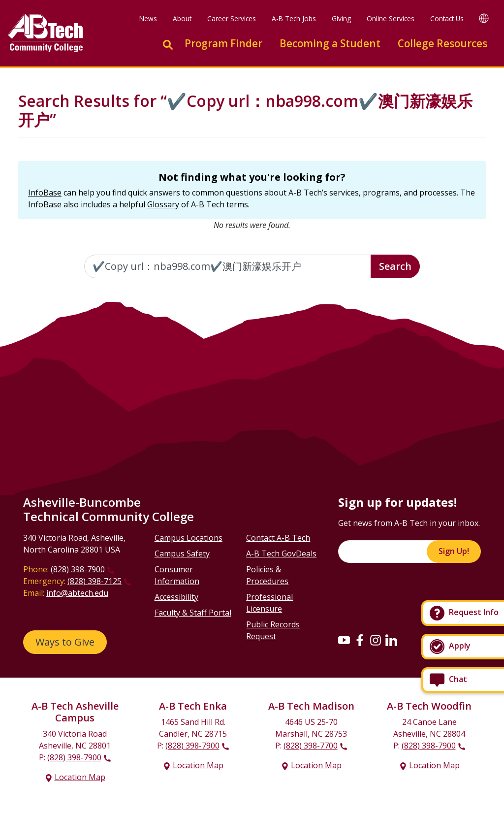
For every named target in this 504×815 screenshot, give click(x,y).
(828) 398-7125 (94, 581)
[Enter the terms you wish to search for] (228, 266)
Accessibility (176, 597)
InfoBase (45, 193)
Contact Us (447, 18)
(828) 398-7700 (311, 746)
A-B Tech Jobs (294, 18)
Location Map (80, 777)
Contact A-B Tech (278, 538)
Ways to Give (65, 642)
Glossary (163, 204)
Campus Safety (182, 554)
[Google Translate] (484, 18)
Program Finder (223, 43)
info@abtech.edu (77, 593)
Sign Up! (454, 551)
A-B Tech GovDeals (281, 554)
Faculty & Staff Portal (193, 613)
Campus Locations (189, 538)
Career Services (232, 18)
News (148, 18)
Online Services (391, 18)
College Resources (442, 43)
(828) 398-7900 (78, 569)
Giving (341, 18)
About (182, 18)
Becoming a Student (330, 43)
